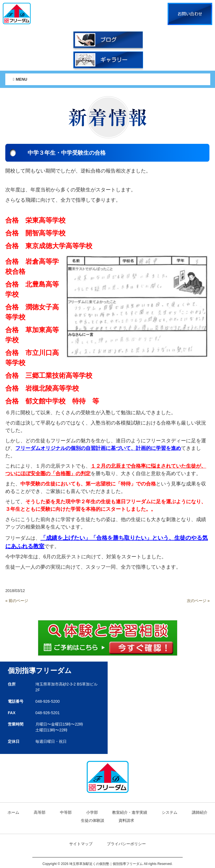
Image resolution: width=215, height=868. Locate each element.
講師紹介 (200, 812)
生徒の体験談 (93, 820)
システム (170, 812)
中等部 (66, 812)
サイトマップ (81, 844)
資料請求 (126, 820)
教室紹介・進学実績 (130, 812)
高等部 (40, 812)
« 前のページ (17, 601)
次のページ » (198, 601)
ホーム (13, 812)
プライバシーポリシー (126, 844)
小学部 (92, 812)
